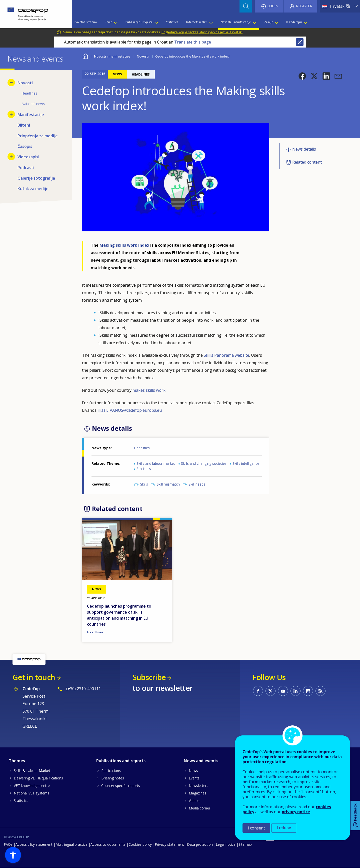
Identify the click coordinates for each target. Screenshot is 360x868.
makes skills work (149, 390)
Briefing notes (113, 778)
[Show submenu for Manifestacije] (11, 114)
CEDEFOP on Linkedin (295, 691)
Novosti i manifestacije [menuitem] (236, 22)
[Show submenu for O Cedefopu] (305, 22)
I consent (256, 828)
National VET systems (31, 793)
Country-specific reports (121, 786)
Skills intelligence (246, 463)
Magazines (197, 793)
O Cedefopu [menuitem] (294, 22)
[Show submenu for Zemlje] (276, 22)
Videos (194, 801)
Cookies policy (140, 844)
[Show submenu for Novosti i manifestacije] (254, 22)
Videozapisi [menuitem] (28, 157)
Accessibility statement (34, 844)
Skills (144, 484)
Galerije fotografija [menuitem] (36, 178)
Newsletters (198, 786)
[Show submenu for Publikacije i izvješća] (156, 22)
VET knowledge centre (32, 786)
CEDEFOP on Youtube (283, 691)
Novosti (143, 56)
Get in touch (34, 677)
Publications (111, 771)
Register (304, 6)
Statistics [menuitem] (172, 22)
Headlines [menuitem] (29, 93)
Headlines (142, 448)
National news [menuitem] (33, 104)
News (193, 771)
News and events (201, 761)
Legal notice (226, 844)
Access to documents (108, 844)
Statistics (144, 469)
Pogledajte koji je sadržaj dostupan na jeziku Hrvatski (202, 32)
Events (194, 778)
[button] (302, 76)
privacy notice (296, 812)
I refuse (284, 828)
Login (273, 6)
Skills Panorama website (226, 355)
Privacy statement (169, 844)
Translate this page (193, 42)
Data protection (200, 844)
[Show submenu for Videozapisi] (11, 157)
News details (304, 149)
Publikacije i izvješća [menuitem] (139, 22)
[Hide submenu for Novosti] (11, 83)
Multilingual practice (71, 844)
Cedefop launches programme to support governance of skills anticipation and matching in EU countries (119, 615)
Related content (307, 162)
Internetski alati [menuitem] (197, 22)
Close (300, 42)
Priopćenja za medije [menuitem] (38, 136)
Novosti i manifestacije (112, 56)
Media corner (199, 808)
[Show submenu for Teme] (115, 22)
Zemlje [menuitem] (269, 22)
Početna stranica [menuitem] (86, 22)
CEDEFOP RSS (320, 691)
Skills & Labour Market (32, 771)
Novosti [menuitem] (25, 83)
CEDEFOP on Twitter (270, 691)
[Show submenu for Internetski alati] (211, 22)
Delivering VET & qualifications (38, 778)
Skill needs (197, 484)
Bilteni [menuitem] (24, 125)
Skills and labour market (156, 463)
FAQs (8, 844)
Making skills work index (124, 245)
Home (85, 56)
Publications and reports (121, 761)
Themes (17, 761)
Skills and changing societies (204, 463)
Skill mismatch (168, 484)
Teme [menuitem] (109, 22)
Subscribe (149, 677)
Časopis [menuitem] (25, 146)
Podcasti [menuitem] (26, 168)
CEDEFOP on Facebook (258, 691)
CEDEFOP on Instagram (308, 691)
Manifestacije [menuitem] (31, 115)
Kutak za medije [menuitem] (33, 189)
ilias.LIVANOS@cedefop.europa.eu (130, 410)
